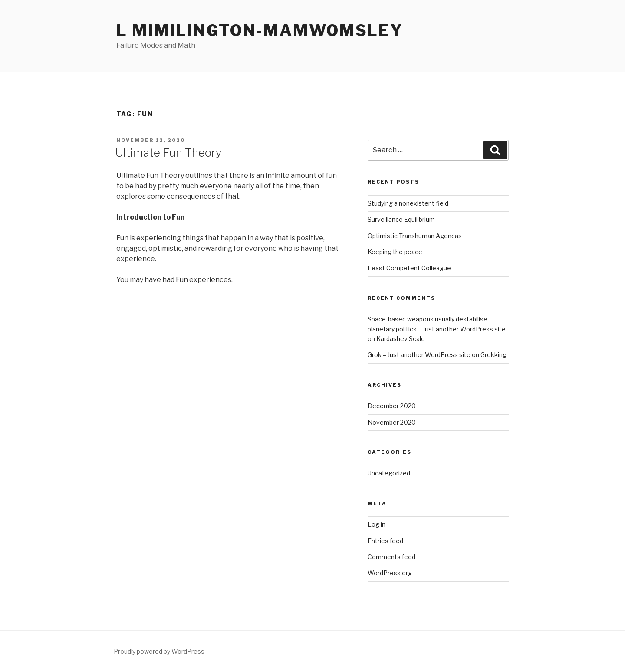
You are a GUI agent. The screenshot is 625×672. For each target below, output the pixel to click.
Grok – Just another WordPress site (419, 355)
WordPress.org (390, 573)
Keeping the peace (395, 252)
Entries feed (385, 541)
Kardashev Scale (401, 339)
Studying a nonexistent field (408, 203)
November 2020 (392, 422)
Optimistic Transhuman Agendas (415, 236)
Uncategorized (389, 473)
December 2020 (392, 406)
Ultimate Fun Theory (169, 152)
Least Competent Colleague (409, 268)
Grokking (493, 355)
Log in (377, 524)
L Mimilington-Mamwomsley (260, 30)
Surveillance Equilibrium (401, 219)
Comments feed (391, 557)
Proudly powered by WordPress (159, 651)
